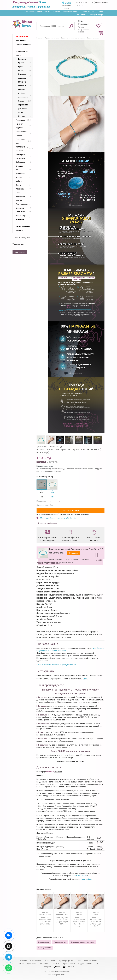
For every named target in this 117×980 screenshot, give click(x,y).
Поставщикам (36, 961)
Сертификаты (81, 15)
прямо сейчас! (86, 879)
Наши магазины (70, 11)
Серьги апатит (60, 942)
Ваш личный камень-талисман (23, 42)
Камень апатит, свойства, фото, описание (56, 665)
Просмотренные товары (32, 11)
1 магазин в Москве (66, 7)
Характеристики (56, 559)
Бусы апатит (44, 942)
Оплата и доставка (88, 11)
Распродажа (22, 37)
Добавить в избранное (47, 523)
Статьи (56, 964)
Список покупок (21, 238)
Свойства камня (71, 559)
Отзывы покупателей (27, 964)
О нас (101, 11)
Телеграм (47, 967)
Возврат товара (97, 15)
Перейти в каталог (79, 876)
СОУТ (97, 964)
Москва (68, 2)
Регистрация (84, 24)
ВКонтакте (69, 967)
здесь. (86, 679)
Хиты (47, 11)
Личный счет (51, 961)
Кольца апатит (45, 948)
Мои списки (20, 252)
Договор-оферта (66, 961)
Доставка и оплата (66, 563)
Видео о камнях (85, 964)
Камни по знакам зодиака (23, 228)
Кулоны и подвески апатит (83, 942)
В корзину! (74, 553)
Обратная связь (69, 964)
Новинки (56, 11)
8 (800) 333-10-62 (100, 2)
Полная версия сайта (57, 975)
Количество (42, 501)
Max (57, 967)
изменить (58, 772)
